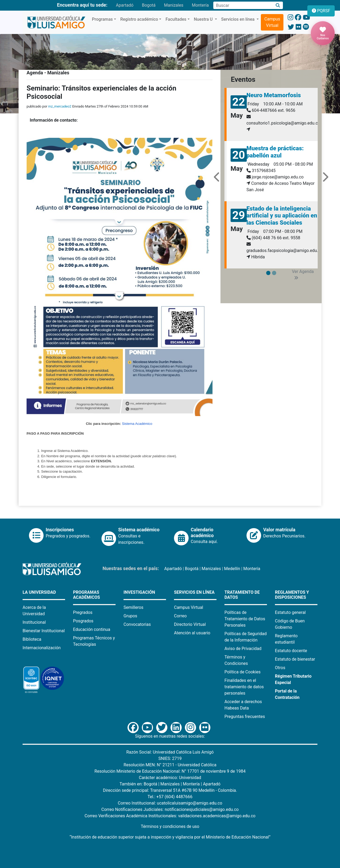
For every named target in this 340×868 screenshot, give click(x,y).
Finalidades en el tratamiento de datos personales (244, 687)
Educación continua (92, 629)
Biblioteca (32, 639)
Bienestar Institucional (44, 631)
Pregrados (83, 612)
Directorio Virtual (190, 624)
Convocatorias (137, 624)
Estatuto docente (291, 651)
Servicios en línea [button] (239, 19)
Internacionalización (42, 648)
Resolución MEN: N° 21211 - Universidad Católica (170, 765)
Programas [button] (102, 19)
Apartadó (125, 5)
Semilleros (133, 607)
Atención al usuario (192, 633)
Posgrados (83, 621)
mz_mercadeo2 (60, 106)
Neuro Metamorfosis (274, 95)
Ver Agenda (303, 274)
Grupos (130, 616)
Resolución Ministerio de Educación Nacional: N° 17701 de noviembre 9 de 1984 (170, 771)
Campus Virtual (272, 22)
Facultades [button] (176, 19)
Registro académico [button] (139, 19)
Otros (280, 668)
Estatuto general (290, 612)
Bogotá (149, 5)
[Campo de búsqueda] (243, 5)
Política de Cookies (243, 672)
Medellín (232, 569)
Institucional (34, 622)
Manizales (174, 5)
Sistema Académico (137, 424)
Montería (200, 5)
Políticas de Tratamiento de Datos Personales (245, 619)
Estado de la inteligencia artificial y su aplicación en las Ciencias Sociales (282, 216)
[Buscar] (278, 5)
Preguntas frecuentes (245, 717)
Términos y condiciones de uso (170, 826)
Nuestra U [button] (204, 19)
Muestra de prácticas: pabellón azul (275, 152)
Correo (180, 616)
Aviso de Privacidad (243, 649)
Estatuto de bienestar (295, 659)
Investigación (139, 592)
